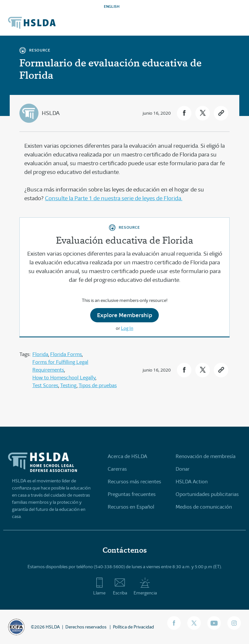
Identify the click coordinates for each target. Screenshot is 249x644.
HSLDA (51, 113)
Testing (68, 385)
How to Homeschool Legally (64, 378)
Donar (183, 469)
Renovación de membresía (206, 456)
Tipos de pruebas (98, 385)
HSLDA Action (192, 482)
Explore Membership (125, 315)
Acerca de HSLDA (127, 456)
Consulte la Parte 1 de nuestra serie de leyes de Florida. (114, 198)
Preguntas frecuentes (132, 494)
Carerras (117, 469)
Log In (127, 328)
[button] (184, 113)
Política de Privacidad (133, 627)
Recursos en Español (131, 507)
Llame (99, 586)
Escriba (120, 586)
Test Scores (45, 385)
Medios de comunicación (204, 507)
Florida (40, 354)
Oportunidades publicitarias (207, 494)
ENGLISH (112, 6)
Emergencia (145, 586)
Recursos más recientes (134, 482)
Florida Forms (66, 354)
